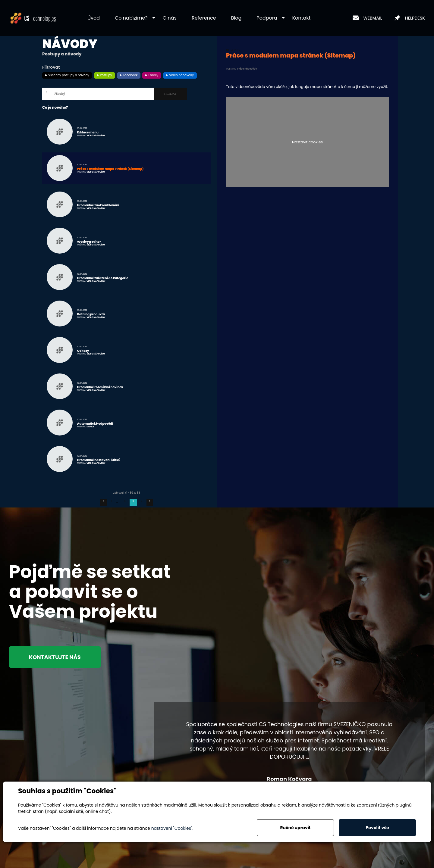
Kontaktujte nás (55, 657)
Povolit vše (377, 828)
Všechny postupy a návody (69, 75)
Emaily (153, 75)
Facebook (130, 75)
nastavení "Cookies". (172, 828)
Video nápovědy (181, 75)
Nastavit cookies (307, 142)
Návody (70, 44)
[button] (131, 18)
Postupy (106, 75)
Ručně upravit (295, 828)
